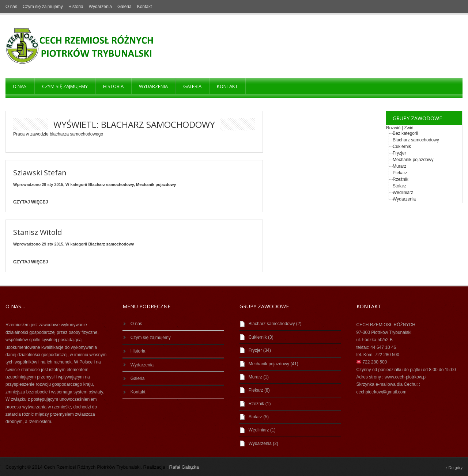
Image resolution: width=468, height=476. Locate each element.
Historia (76, 7)
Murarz (399, 166)
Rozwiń (393, 128)
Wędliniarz (403, 193)
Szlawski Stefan (40, 173)
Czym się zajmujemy (43, 7)
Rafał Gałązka (184, 467)
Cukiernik (402, 146)
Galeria (124, 7)
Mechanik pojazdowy (156, 184)
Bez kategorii (405, 133)
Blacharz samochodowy (111, 184)
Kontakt (145, 7)
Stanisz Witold (37, 232)
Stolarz (399, 186)
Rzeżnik (401, 179)
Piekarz (400, 173)
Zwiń (409, 128)
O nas (11, 7)
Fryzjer (399, 153)
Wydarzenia (100, 7)
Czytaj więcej (31, 202)
